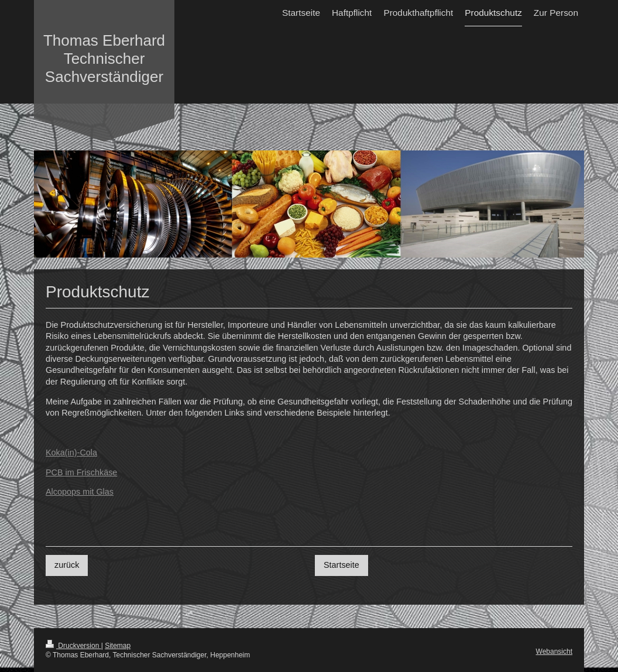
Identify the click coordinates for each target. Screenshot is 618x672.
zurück (67, 565)
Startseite (341, 565)
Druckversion (73, 646)
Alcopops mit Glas (80, 492)
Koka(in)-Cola (71, 452)
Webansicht (554, 652)
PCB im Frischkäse (81, 472)
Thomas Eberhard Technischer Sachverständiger (104, 59)
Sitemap (118, 646)
